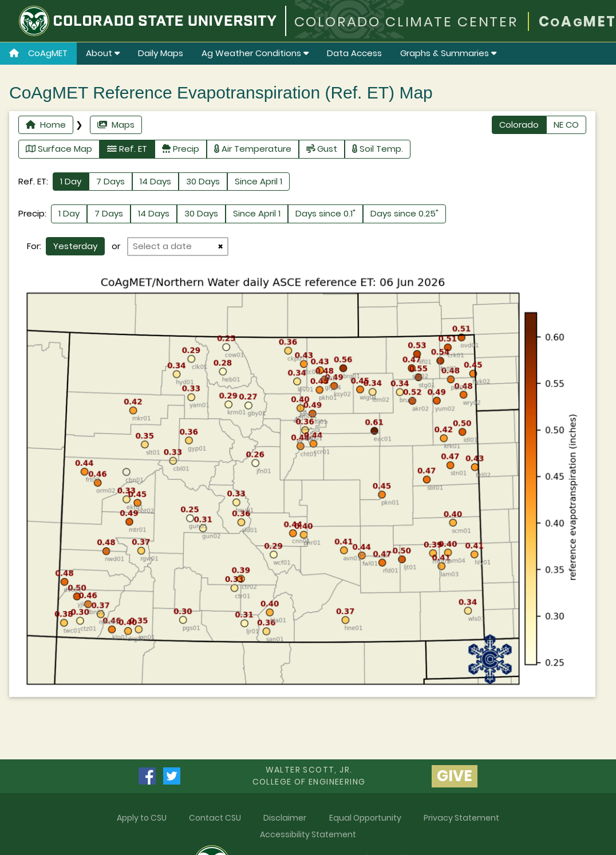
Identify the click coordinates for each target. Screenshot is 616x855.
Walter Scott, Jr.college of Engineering (309, 776)
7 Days (110, 181)
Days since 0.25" (404, 213)
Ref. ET (127, 149)
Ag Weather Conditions (255, 53)
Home (46, 125)
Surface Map (59, 149)
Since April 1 (258, 181)
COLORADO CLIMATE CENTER (406, 21)
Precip (181, 149)
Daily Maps (161, 53)
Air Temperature (253, 149)
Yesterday (75, 246)
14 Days (155, 181)
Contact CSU (215, 818)
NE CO (566, 125)
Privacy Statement (461, 818)
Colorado (519, 125)
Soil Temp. (378, 149)
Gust (322, 149)
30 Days (203, 181)
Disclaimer (285, 818)
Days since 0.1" (325, 213)
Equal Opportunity (365, 818)
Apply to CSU (142, 818)
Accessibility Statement (308, 834)
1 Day (71, 181)
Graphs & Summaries (448, 53)
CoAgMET (38, 53)
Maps (116, 125)
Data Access (354, 53)
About (103, 53)
